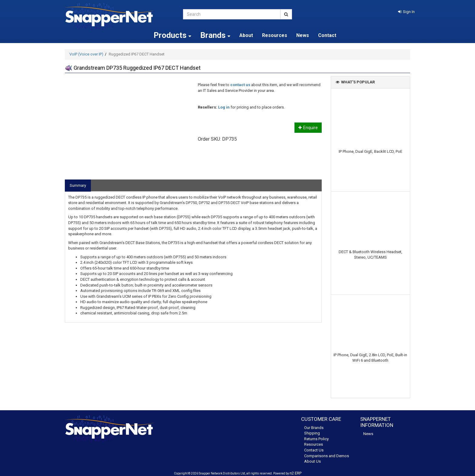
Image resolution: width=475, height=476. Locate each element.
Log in (224, 107)
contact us (240, 85)
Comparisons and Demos (327, 456)
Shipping (312, 433)
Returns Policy (316, 439)
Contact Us (314, 450)
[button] (406, 12)
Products (172, 35)
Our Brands (314, 428)
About (246, 35)
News (303, 35)
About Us (312, 461)
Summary (78, 185)
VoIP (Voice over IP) (86, 54)
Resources (275, 35)
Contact (327, 35)
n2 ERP (296, 473)
